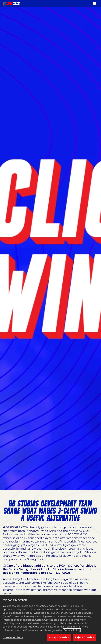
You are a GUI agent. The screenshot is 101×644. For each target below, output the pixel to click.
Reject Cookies (84, 637)
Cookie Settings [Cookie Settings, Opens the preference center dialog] (13, 637)
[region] (50, 620)
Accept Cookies (59, 637)
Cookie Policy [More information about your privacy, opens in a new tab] (72, 630)
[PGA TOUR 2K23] (11, 4)
